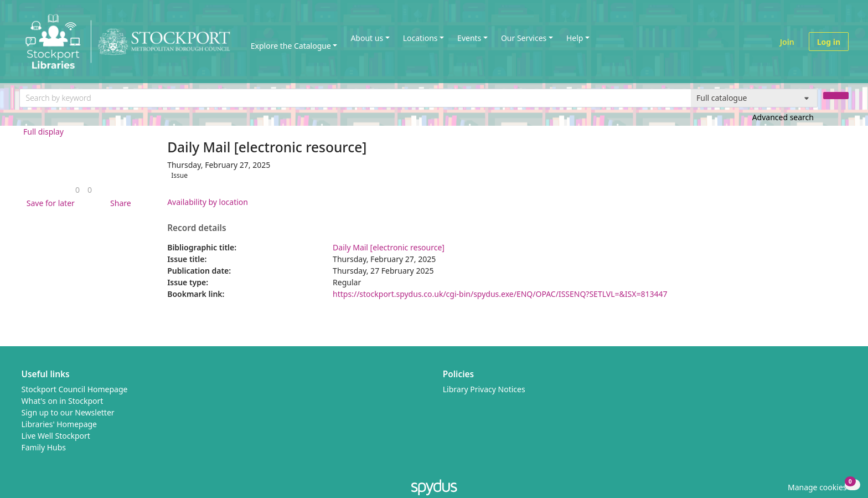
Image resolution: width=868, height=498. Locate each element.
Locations (420, 38)
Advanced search (783, 117)
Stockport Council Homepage (75, 389)
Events (469, 38)
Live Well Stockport (56, 436)
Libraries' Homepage (60, 424)
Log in (829, 42)
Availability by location (208, 202)
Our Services (524, 38)
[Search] (836, 96)
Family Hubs (44, 447)
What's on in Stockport (63, 401)
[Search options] (754, 98)
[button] (49, 203)
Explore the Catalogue (291, 46)
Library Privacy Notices (484, 389)
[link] (77, 190)
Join (787, 42)
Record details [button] (197, 228)
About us (367, 38)
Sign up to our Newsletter (68, 412)
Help (575, 38)
